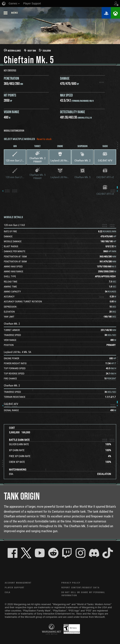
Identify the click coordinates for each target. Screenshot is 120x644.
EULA (8, 592)
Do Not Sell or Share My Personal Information (83, 594)
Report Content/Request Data (80, 587)
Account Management (18, 583)
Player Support (15, 587)
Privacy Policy (71, 583)
